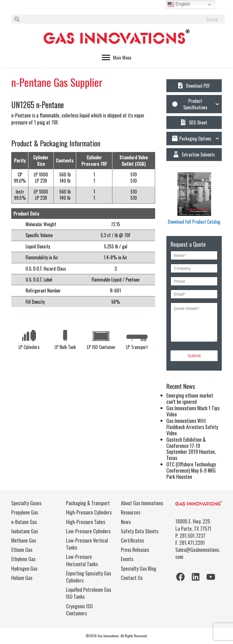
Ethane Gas (22, 550)
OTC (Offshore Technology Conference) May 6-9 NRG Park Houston (191, 470)
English (179, 4)
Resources (131, 512)
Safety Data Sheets (140, 531)
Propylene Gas (25, 512)
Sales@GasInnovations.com (198, 553)
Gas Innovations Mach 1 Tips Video (193, 411)
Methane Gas (24, 540)
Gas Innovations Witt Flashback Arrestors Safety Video (192, 427)
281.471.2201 (192, 543)
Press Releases (135, 550)
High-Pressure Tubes (86, 522)
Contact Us (132, 578)
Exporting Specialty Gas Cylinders (89, 577)
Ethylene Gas (23, 559)
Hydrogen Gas (24, 568)
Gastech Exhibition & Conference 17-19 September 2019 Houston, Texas (191, 449)
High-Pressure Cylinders (89, 512)
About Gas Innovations (142, 503)
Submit (194, 356)
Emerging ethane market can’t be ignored (190, 398)
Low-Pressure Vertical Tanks (87, 544)
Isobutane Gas (25, 531)
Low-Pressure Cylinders (88, 531)
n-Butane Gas (24, 522)
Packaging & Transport (88, 503)
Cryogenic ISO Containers (79, 610)
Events (127, 559)
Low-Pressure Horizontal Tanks (82, 560)
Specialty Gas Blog (139, 568)
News (126, 522)
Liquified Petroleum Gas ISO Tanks (89, 593)
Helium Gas (22, 578)
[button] (194, 104)
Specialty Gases (26, 503)
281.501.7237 (193, 536)
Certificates (132, 540)
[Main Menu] (116, 58)
